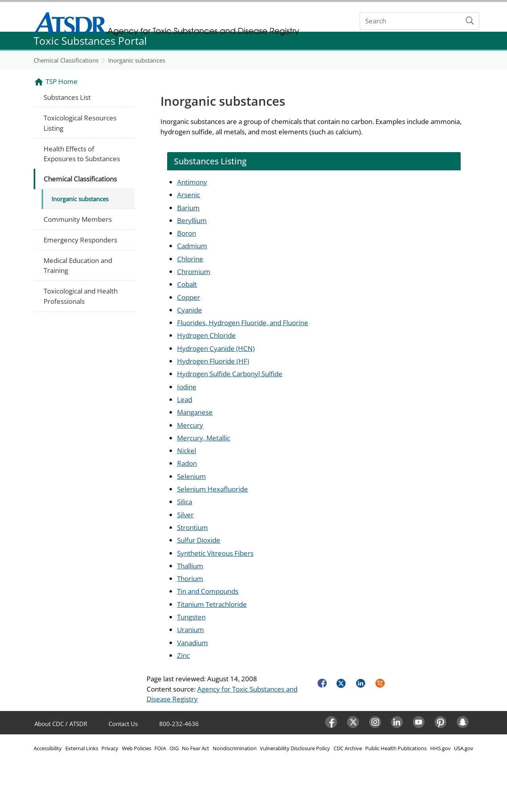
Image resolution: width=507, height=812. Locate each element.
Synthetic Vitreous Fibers (215, 553)
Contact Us (123, 724)
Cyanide (190, 310)
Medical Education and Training (78, 266)
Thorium (190, 579)
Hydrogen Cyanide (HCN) (216, 348)
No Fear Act (195, 748)
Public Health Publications (396, 748)
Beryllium (192, 220)
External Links (82, 748)
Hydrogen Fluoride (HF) (213, 361)
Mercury (190, 425)
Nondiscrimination (235, 748)
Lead (185, 399)
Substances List (67, 97)
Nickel (187, 451)
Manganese (195, 412)
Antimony (192, 182)
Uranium (191, 630)
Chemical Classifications (66, 60)
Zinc (183, 655)
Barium (188, 208)
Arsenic (189, 195)
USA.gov (464, 748)
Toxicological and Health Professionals (81, 296)
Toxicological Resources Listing (80, 123)
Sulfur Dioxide (199, 540)
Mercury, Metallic (204, 438)
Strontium (193, 527)
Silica (185, 502)
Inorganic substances (137, 60)
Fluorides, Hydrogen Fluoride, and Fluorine (243, 323)
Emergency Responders (80, 240)
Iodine (187, 387)
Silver (185, 515)
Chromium (194, 272)
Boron (187, 233)
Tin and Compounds (208, 591)
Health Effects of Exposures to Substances (82, 154)
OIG (174, 748)
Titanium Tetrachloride (212, 604)
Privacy (110, 748)
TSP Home (62, 81)
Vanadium (193, 643)
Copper (189, 297)
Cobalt (187, 284)
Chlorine (190, 259)
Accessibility (48, 748)
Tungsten (191, 617)
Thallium (190, 566)
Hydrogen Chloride (206, 335)
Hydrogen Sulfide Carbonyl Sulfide (230, 374)
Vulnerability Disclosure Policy (295, 748)
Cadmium (192, 246)
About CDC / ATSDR (61, 724)
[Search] (411, 21)
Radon (187, 463)
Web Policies (137, 748)
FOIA (160, 748)
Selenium (192, 476)
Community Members (78, 219)
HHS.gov (440, 748)
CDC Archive (348, 748)
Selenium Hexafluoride (213, 489)
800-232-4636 (179, 724)
